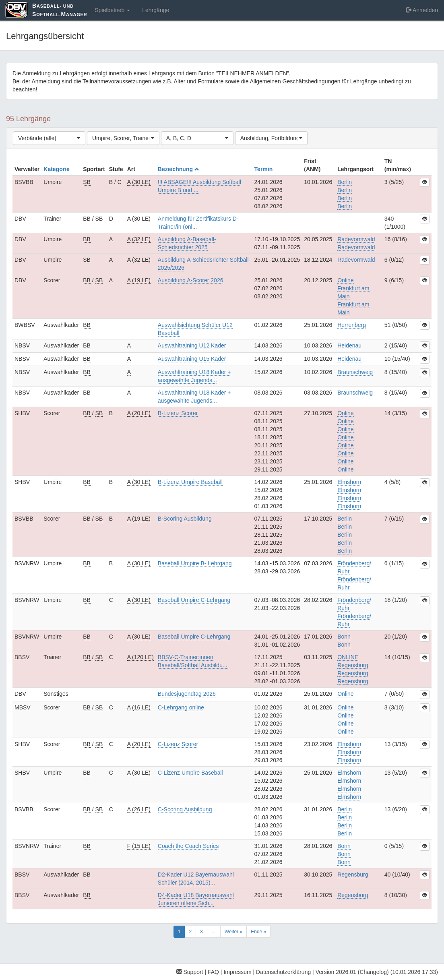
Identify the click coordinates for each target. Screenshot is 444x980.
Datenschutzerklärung (283, 972)
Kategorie (57, 169)
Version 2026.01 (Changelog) (352, 972)
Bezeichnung (179, 169)
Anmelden (422, 10)
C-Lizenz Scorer (178, 744)
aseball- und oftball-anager (60, 10)
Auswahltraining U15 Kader (192, 359)
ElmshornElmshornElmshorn (349, 752)
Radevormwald (356, 260)
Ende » (258, 932)
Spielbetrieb (112, 10)
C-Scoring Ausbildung (185, 809)
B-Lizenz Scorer (178, 413)
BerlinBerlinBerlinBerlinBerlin (345, 535)
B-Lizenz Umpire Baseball (190, 482)
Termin (264, 169)
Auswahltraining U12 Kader (192, 345)
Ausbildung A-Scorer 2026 (191, 280)
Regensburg (353, 875)
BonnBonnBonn (344, 854)
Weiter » (233, 932)
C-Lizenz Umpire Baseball (190, 773)
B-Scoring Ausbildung (185, 519)
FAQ (213, 972)
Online (345, 694)
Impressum (237, 972)
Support (190, 972)
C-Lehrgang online (181, 707)
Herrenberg (352, 325)
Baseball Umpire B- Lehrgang (195, 563)
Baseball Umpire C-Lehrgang (194, 600)
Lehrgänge (156, 10)
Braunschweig (355, 372)
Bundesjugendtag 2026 (187, 694)
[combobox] (49, 138)
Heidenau (349, 345)
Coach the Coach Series (188, 846)
